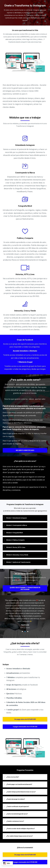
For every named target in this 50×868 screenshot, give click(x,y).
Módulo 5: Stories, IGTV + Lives (16, 547)
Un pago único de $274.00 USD (25, 719)
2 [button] (25, 631)
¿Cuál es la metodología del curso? (17, 814)
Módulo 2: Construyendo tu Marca (17, 525)
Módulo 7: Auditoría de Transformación (18, 562)
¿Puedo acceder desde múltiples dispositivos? (21, 829)
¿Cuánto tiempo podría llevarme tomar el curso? (21, 792)
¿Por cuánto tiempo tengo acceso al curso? (20, 836)
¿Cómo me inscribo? (13, 777)
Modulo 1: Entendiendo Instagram (17, 518)
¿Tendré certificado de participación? (18, 807)
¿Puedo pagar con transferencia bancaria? (19, 784)
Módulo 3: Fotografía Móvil (15, 533)
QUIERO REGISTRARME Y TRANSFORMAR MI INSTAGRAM (25, 588)
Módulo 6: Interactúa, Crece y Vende (17, 555)
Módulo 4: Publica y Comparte (15, 540)
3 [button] (28, 631)
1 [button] (22, 631)
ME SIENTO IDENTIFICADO (25, 450)
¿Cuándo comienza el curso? (15, 821)
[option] (25, 614)
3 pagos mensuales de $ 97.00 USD (25, 727)
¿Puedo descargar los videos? (16, 799)
